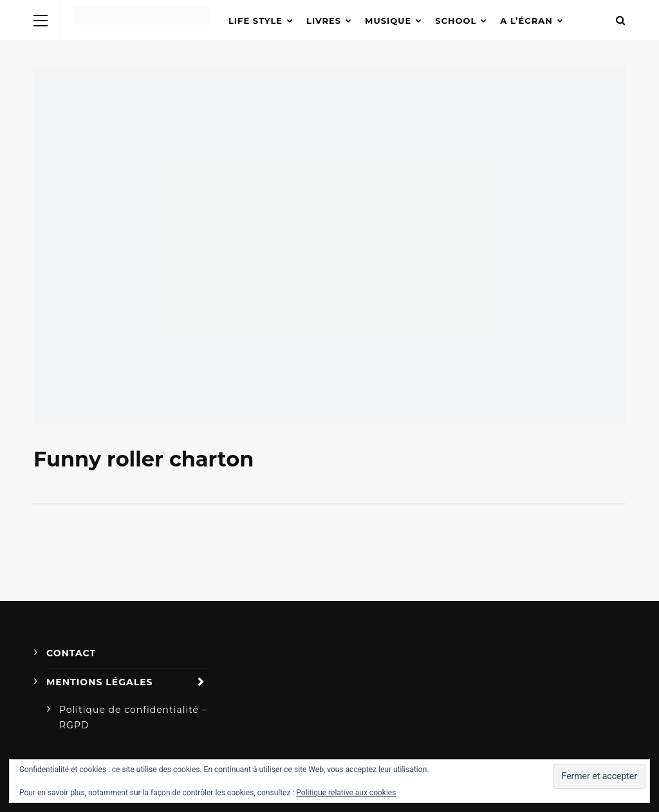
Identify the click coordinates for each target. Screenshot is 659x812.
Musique (388, 21)
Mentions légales (100, 682)
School (456, 21)
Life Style (255, 21)
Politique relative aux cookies (346, 793)
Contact (71, 653)
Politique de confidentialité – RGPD (133, 717)
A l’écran (526, 21)
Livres (324, 21)
